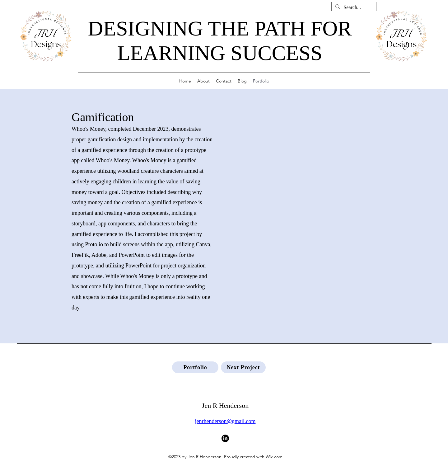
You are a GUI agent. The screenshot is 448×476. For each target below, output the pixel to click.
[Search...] (353, 7)
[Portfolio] (195, 367)
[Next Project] (243, 367)
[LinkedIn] (225, 438)
